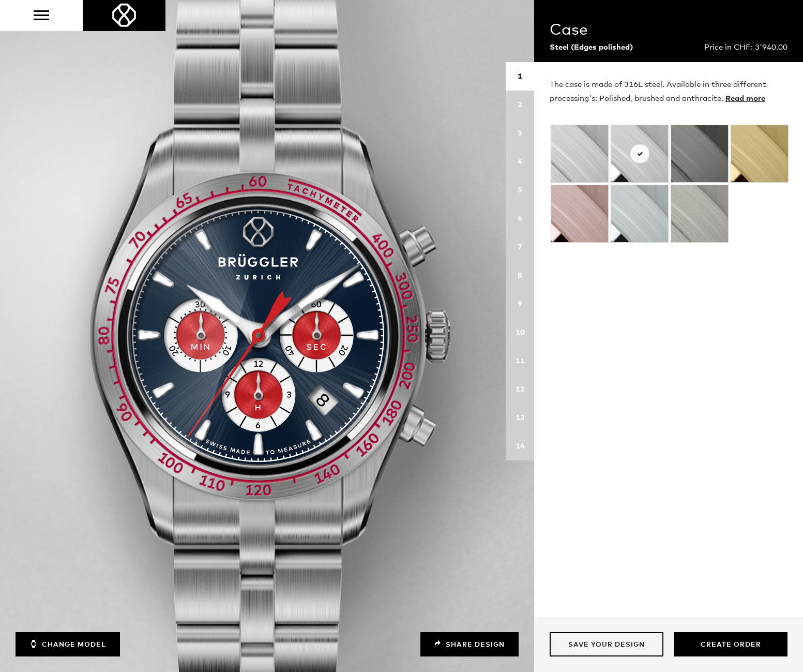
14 (520, 446)
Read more (745, 99)
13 (520, 418)
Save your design (607, 645)
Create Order (731, 645)
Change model (68, 644)
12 (520, 389)
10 (520, 332)
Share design (469, 644)
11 (520, 361)
